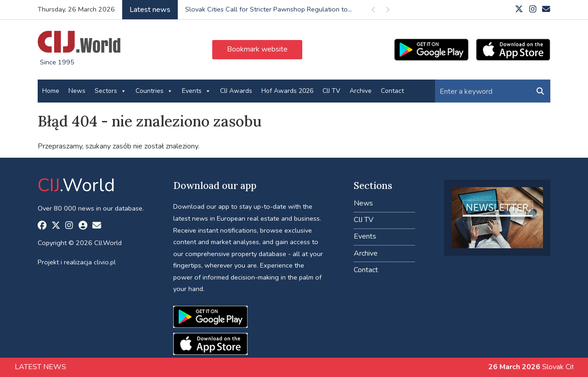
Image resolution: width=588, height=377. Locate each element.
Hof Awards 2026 (287, 91)
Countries (154, 91)
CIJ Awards (236, 91)
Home (51, 91)
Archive (361, 91)
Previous (373, 11)
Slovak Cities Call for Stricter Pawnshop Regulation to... (269, 9)
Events (196, 91)
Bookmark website (257, 49)
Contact (392, 91)
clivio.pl (105, 262)
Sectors (110, 91)
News (77, 91)
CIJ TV (331, 91)
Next (387, 11)
